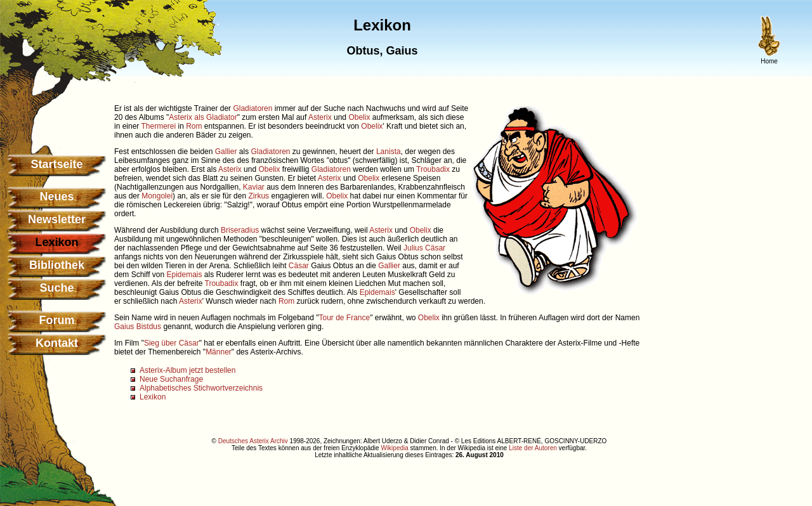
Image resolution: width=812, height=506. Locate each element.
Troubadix (433, 169)
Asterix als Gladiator (203, 117)
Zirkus (259, 196)
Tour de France (344, 318)
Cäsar (299, 266)
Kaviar (254, 187)
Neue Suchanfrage (171, 379)
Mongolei (157, 196)
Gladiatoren (252, 108)
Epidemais (185, 275)
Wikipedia (394, 448)
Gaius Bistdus (138, 327)
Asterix (320, 117)
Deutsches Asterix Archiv (253, 441)
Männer (219, 352)
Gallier (226, 152)
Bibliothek (57, 265)
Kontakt (57, 343)
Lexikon (153, 397)
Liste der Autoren (533, 448)
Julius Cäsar (424, 248)
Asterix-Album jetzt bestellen (187, 370)
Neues (56, 197)
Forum (57, 320)
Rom (194, 126)
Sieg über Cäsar (172, 343)
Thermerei (158, 126)
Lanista (389, 152)
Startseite (56, 164)
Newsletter (57, 219)
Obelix (359, 117)
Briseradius (240, 230)
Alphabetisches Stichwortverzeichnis (201, 388)
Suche (56, 288)
